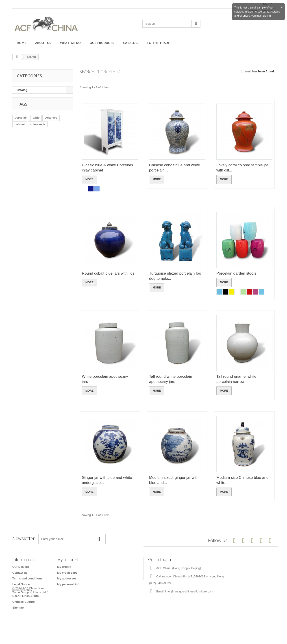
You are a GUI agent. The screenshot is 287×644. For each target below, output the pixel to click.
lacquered (58, 141)
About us (43, 43)
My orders (64, 567)
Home (22, 43)
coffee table (38, 141)
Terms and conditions (27, 578)
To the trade (158, 43)
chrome (20, 141)
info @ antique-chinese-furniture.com (189, 591)
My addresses (67, 578)
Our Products (102, 43)
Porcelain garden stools (236, 273)
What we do (70, 43)
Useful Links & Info (26, 596)
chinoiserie (38, 127)
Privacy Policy (22, 590)
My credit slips (67, 573)
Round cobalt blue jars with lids (108, 273)
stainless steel (25, 134)
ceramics (51, 121)
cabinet (20, 127)
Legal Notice (21, 584)
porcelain (21, 121)
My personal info (69, 584)
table (36, 121)
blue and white (50, 134)
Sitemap (18, 608)
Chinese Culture (24, 602)
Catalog (130, 43)
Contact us (20, 573)
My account (68, 559)
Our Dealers (21, 567)
